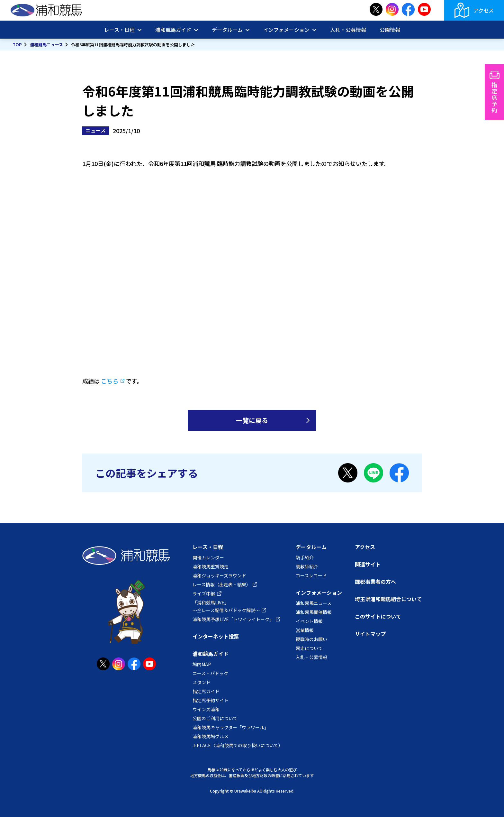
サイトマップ (370, 634)
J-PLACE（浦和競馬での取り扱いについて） (238, 745)
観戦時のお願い (311, 639)
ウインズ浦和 (206, 709)
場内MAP (202, 664)
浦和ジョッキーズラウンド (219, 575)
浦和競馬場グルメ (211, 736)
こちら (110, 381)
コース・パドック (210, 673)
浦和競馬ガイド (173, 30)
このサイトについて (378, 616)
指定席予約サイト (211, 700)
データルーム (227, 30)
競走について (309, 648)
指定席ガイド (206, 691)
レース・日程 (119, 30)
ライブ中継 (204, 593)
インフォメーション (286, 30)
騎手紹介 (305, 557)
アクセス (484, 10)
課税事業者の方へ (375, 582)
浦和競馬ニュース (46, 45)
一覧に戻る (252, 420)
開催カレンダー (208, 557)
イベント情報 (309, 621)
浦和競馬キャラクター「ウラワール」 (231, 727)
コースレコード (311, 575)
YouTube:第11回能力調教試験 (252, 271)
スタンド (202, 682)
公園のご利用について (215, 718)
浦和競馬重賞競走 (211, 566)
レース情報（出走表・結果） (222, 584)
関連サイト (368, 564)
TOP (17, 45)
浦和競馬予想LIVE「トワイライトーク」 (233, 619)
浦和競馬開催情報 (314, 612)
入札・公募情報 (348, 30)
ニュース (96, 130)
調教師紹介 (307, 566)
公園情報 (390, 30)
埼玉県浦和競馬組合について (388, 599)
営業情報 (305, 630)
